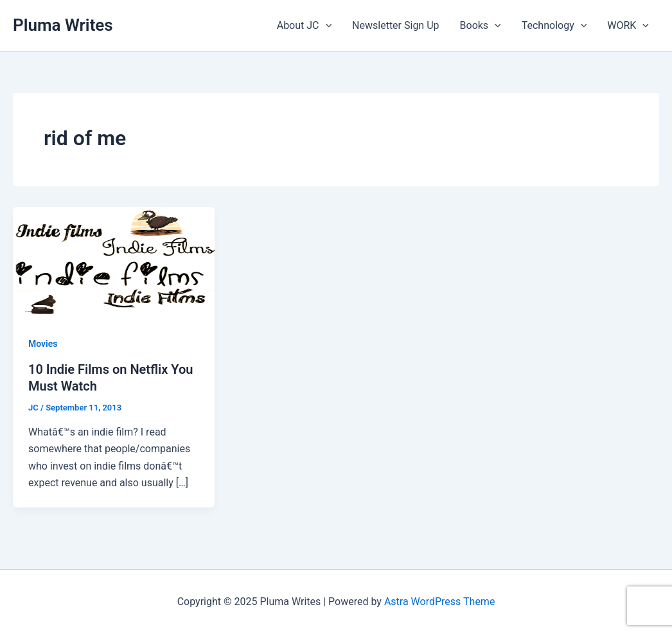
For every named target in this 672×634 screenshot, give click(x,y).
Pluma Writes (63, 25)
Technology (554, 26)
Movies (43, 344)
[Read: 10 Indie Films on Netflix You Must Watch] (114, 262)
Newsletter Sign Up (395, 25)
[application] (326, 26)
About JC (304, 26)
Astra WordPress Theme (439, 602)
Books (481, 26)
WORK (628, 26)
